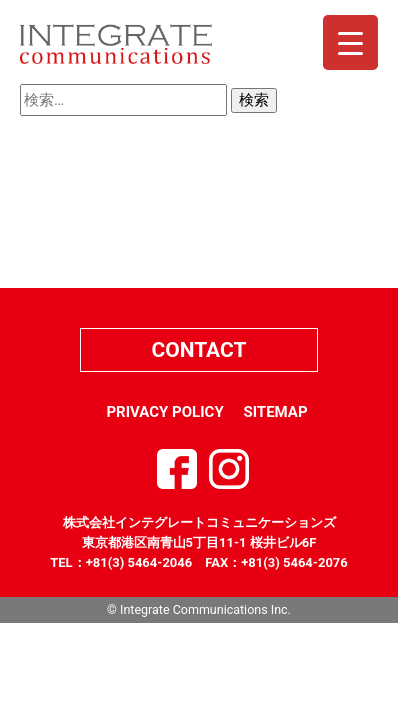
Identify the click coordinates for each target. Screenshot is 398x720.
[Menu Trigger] (350, 42)
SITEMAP (275, 412)
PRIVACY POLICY (164, 412)
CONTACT (198, 350)
